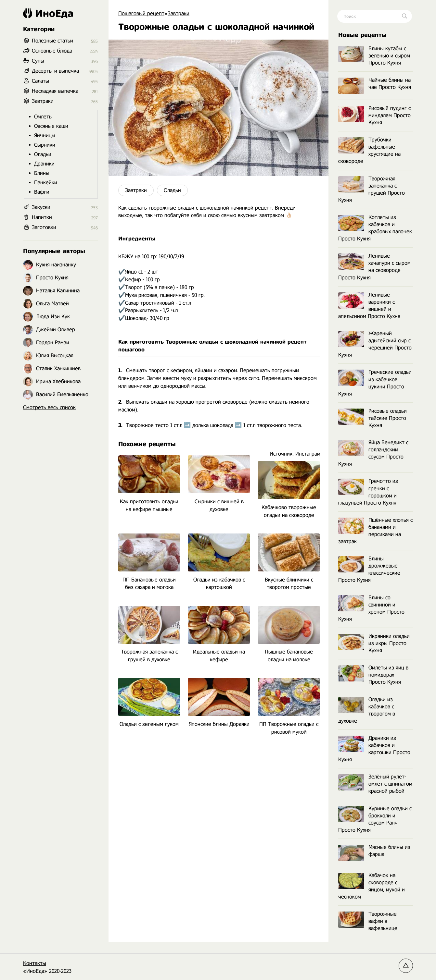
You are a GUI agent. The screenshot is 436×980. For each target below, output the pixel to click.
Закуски (41, 207)
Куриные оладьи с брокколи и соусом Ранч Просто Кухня (375, 819)
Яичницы (45, 135)
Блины (42, 173)
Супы (38, 61)
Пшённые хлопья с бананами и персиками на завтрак (375, 531)
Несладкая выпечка (55, 91)
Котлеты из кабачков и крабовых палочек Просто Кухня (375, 228)
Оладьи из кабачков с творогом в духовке (367, 710)
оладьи (186, 208)
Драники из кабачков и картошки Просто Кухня (374, 749)
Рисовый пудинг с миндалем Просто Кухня (374, 115)
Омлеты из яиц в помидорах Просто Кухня (373, 675)
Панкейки (46, 183)
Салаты (40, 81)
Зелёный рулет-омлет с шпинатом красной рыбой (375, 784)
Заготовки (44, 227)
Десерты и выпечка (55, 71)
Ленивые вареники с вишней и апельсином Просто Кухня (369, 306)
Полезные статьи (52, 41)
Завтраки (136, 190)
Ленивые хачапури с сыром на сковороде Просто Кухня (374, 267)
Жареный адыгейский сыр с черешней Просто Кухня (375, 344)
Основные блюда (52, 51)
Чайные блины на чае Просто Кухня (375, 84)
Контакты (35, 963)
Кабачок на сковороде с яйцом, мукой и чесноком (372, 886)
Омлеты (43, 117)
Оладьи (172, 190)
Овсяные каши (51, 126)
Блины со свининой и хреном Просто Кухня (371, 608)
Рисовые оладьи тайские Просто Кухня (372, 418)
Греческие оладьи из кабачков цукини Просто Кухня (375, 383)
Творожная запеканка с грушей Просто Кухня (372, 189)
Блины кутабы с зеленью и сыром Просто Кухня (374, 56)
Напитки (42, 217)
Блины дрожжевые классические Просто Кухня (369, 569)
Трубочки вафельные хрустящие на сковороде (369, 150)
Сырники (45, 145)
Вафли (42, 192)
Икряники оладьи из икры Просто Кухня (374, 643)
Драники (44, 164)
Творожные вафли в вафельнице (368, 921)
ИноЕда (48, 13)
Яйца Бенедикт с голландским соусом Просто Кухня (373, 453)
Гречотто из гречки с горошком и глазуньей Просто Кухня (368, 492)
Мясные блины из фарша (374, 851)
